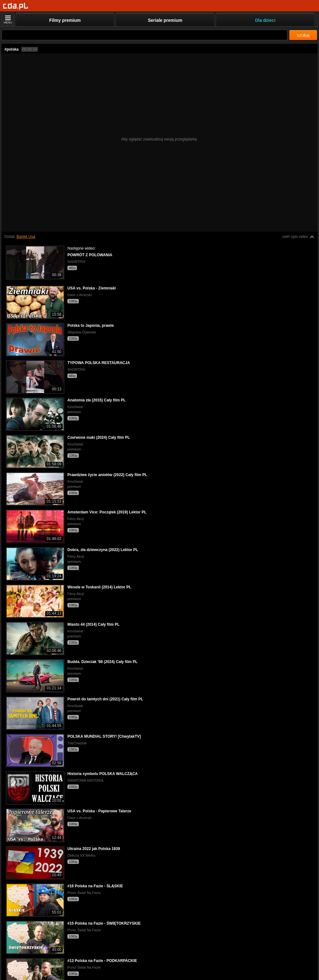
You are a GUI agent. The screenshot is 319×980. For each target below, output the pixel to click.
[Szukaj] (144, 35)
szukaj (303, 35)
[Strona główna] (16, 6)
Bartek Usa (26, 237)
